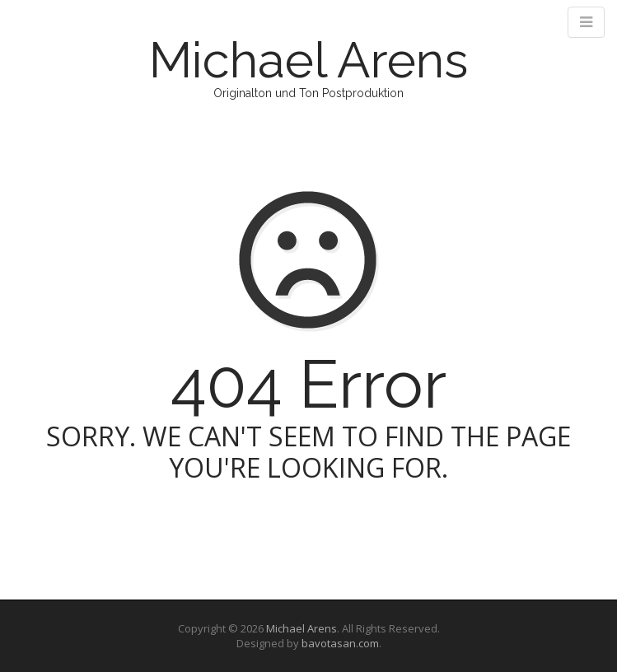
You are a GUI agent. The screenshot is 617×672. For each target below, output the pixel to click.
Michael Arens (308, 60)
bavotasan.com (340, 643)
